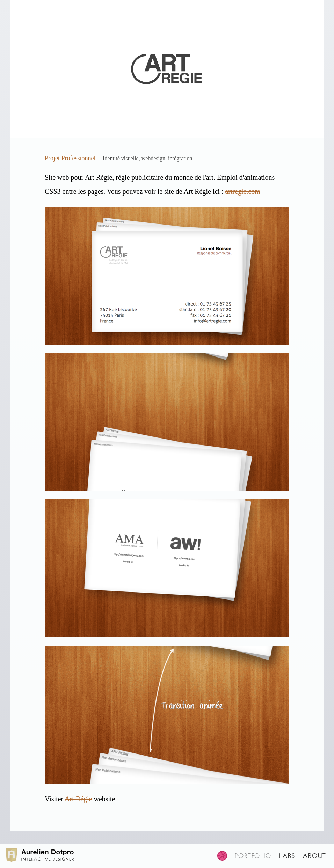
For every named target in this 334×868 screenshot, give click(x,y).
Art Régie (78, 799)
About (315, 856)
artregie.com (243, 191)
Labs (287, 856)
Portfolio (253, 856)
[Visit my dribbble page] (226, 856)
